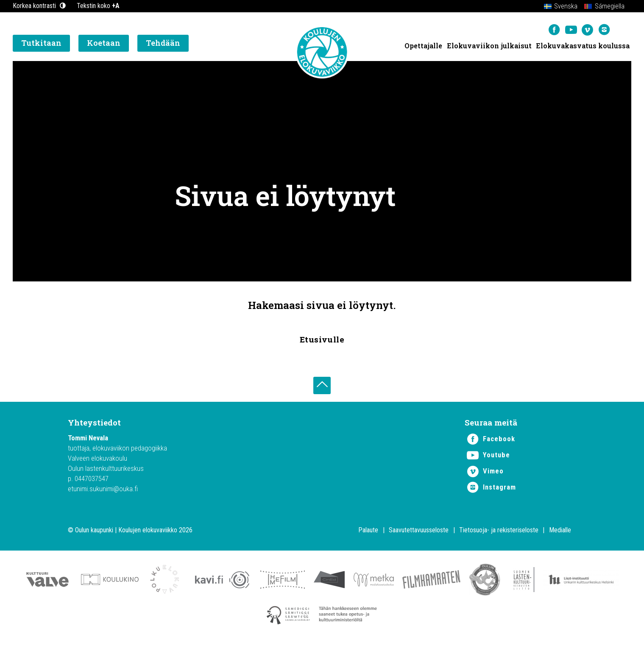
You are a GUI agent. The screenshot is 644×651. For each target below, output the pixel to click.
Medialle (560, 533)
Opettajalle (423, 47)
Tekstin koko (98, 6)
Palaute (368, 533)
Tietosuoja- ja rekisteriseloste (499, 533)
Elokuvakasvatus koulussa (583, 47)
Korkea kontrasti (40, 6)
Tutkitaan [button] (41, 45)
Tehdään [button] (163, 45)
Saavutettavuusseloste (419, 533)
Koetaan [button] (104, 45)
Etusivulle (322, 339)
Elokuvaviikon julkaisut (489, 47)
